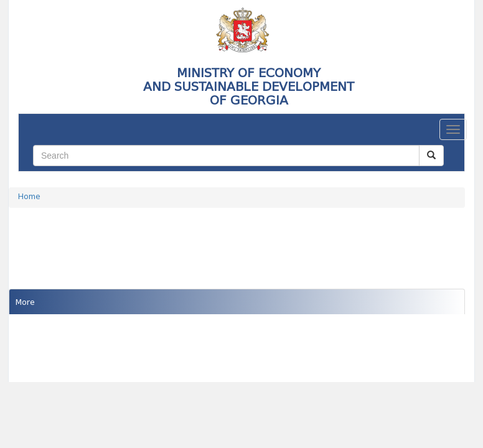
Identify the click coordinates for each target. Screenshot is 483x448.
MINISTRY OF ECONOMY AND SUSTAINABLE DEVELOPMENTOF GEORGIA (249, 86)
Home (29, 197)
